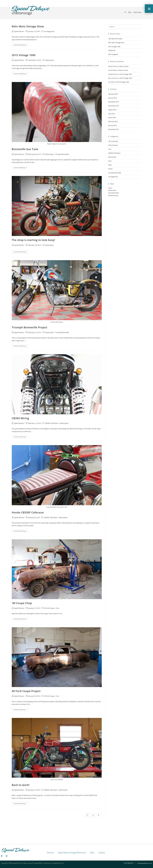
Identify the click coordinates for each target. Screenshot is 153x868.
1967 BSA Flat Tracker (115, 39)
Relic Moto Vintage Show (28, 26)
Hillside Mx (112, 50)
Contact (102, 852)
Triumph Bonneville (62, 154)
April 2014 (112, 114)
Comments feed (113, 193)
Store (92, 852)
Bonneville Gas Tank (25, 149)
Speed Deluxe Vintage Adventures (72, 852)
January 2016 (113, 98)
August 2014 (112, 110)
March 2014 (112, 118)
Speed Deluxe (19, 31)
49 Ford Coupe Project (26, 691)
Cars (58, 608)
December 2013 (113, 129)
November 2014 (114, 106)
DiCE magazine (113, 54)
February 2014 (113, 121)
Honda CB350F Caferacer (28, 512)
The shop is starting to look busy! (33, 240)
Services (50, 852)
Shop (110, 165)
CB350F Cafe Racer (52, 423)
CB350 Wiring (20, 418)
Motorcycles (50, 60)
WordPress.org (113, 195)
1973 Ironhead (113, 141)
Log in (110, 188)
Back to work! (21, 785)
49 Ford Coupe (49, 608)
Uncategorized (49, 31)
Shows (110, 169)
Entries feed (112, 190)
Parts (110, 161)
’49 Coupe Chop (22, 603)
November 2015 (114, 102)
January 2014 (113, 125)
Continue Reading (21, 44)
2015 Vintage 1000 (24, 55)
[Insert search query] (125, 27)
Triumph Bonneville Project (30, 327)
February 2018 (113, 94)
